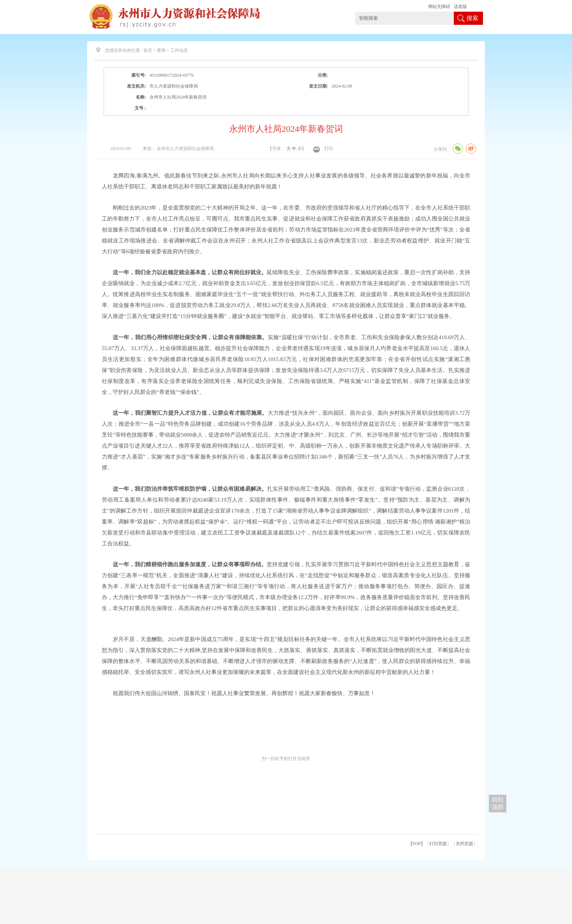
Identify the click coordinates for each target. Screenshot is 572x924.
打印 (329, 149)
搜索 (472, 18)
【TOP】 (417, 844)
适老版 (460, 7)
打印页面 (438, 844)
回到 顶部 (498, 803)
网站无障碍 (439, 7)
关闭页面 (464, 844)
